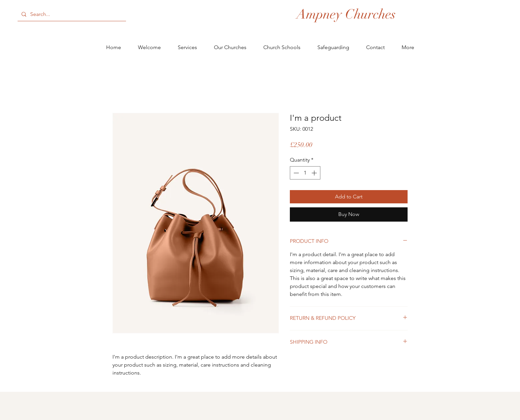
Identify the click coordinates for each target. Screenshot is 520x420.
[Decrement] (295, 173)
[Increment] (315, 173)
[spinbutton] (305, 173)
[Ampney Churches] (346, 14)
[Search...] (71, 14)
